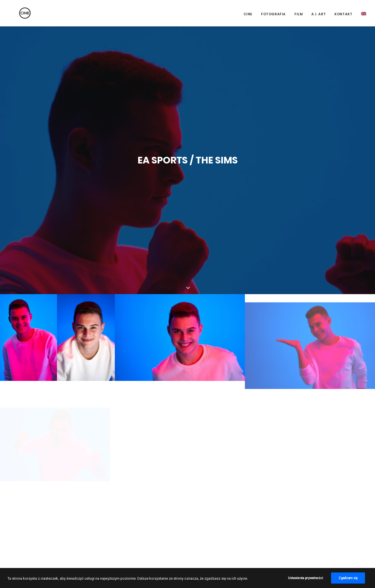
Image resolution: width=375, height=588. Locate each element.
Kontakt (343, 14)
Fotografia (273, 14)
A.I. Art (319, 14)
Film (299, 14)
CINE (248, 14)
